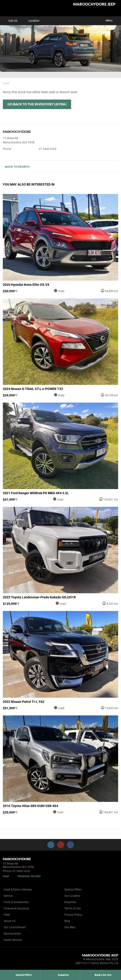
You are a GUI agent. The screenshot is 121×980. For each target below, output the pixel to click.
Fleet (7, 915)
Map (6, 876)
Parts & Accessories (16, 902)
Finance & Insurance (16, 908)
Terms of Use (73, 908)
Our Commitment (15, 927)
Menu (112, 20)
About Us (10, 921)
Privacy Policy (73, 915)
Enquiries (70, 902)
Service (8, 896)
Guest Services (13, 940)
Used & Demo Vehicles (18, 890)
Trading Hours (29, 876)
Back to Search (17, 167)
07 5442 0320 (48, 149)
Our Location (72, 896)
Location (31, 21)
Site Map (70, 927)
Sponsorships (12, 934)
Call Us (9, 21)
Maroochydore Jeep (94, 4)
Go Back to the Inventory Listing (37, 104)
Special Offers (73, 890)
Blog (67, 921)
